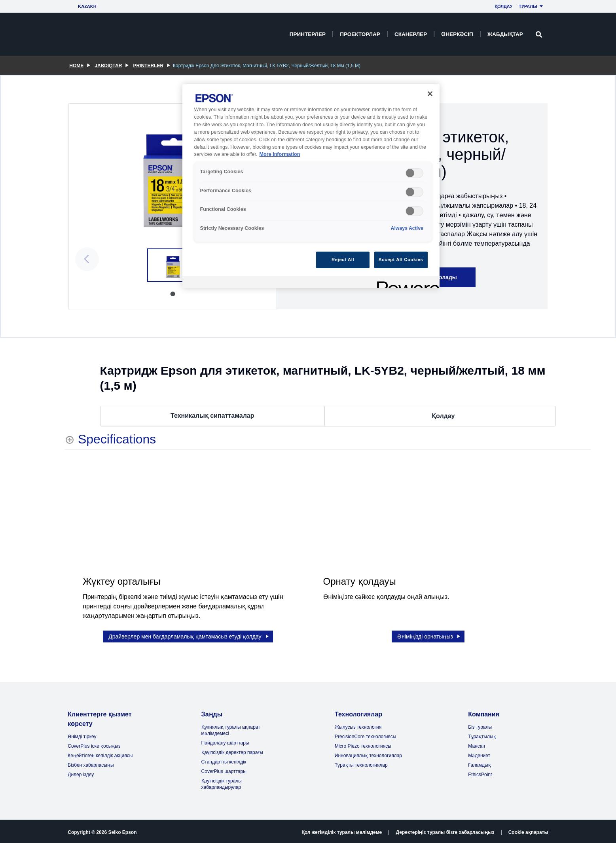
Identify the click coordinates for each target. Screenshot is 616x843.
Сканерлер (411, 34)
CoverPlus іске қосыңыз (94, 744)
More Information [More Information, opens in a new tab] (280, 154)
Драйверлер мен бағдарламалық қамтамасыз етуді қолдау (189, 635)
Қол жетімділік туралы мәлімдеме (342, 830)
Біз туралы (480, 725)
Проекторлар (360, 34)
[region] (311, 186)
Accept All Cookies (401, 260)
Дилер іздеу (81, 773)
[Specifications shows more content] (110, 439)
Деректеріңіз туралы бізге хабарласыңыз (445, 830)
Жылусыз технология (358, 725)
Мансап (477, 744)
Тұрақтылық (482, 735)
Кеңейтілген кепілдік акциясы (100, 754)
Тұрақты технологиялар (361, 763)
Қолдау (503, 6)
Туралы (532, 6)
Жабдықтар (505, 34)
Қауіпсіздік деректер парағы (232, 750)
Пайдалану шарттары (225, 741)
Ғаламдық (479, 763)
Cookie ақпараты (528, 830)
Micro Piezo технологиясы (363, 744)
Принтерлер (308, 34)
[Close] (430, 94)
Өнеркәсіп (457, 34)
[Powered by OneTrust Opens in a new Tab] (406, 283)
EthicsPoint (480, 773)
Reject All (343, 260)
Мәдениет (479, 754)
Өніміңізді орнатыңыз (429, 635)
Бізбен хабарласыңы (91, 763)
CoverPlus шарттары (224, 769)
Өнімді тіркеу (82, 735)
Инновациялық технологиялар (368, 754)
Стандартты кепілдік (224, 760)
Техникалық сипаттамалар (212, 416)
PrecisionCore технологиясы (366, 735)
